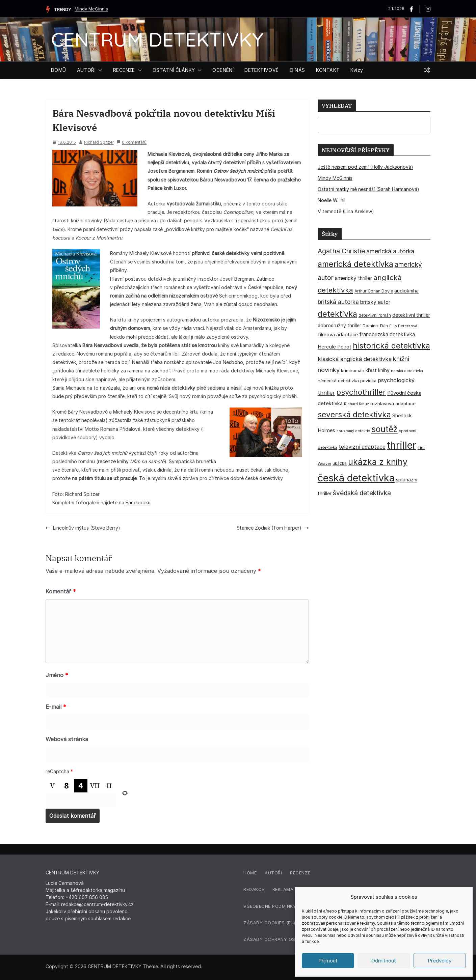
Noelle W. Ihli (332, 200)
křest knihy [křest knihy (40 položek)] (378, 370)
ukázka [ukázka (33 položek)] (340, 463)
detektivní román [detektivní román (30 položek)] (375, 315)
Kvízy (357, 70)
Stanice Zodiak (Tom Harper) (273, 528)
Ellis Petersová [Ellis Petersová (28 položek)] (403, 326)
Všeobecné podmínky (270, 906)
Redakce (254, 889)
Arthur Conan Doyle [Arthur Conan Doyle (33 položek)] (374, 291)
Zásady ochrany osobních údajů (287, 939)
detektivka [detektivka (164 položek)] (337, 314)
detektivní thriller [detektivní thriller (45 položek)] (411, 315)
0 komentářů (131, 142)
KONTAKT (328, 70)
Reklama (283, 889)
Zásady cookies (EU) (269, 923)
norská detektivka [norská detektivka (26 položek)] (407, 371)
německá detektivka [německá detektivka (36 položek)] (338, 381)
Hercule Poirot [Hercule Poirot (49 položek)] (335, 347)
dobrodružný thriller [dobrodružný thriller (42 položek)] (339, 326)
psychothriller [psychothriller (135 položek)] (361, 392)
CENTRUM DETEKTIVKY (157, 39)
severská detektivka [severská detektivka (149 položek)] (354, 414)
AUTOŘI (86, 70)
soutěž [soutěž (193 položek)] (385, 429)
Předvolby (440, 961)
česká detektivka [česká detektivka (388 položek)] (356, 478)
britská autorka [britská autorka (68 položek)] (338, 302)
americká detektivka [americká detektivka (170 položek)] (355, 264)
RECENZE (124, 70)
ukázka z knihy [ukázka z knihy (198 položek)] (378, 462)
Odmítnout (384, 961)
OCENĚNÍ (223, 70)
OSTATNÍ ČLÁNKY (174, 70)
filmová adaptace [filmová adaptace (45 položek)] (338, 334)
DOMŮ (59, 70)
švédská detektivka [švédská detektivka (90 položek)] (362, 493)
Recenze (300, 873)
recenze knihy (131, 461)
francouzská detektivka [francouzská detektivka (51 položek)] (387, 334)
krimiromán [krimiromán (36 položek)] (353, 370)
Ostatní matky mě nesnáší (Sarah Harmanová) (368, 189)
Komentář (61, 591)
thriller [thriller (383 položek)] (402, 445)
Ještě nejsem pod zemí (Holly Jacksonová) (365, 167)
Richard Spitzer (99, 142)
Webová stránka (67, 739)
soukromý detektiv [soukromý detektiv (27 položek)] (353, 431)
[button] (99, 70)
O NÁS (297, 70)
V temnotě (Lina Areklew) (346, 211)
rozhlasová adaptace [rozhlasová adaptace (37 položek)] (393, 403)
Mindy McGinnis (91, 9)
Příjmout (328, 961)
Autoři (273, 873)
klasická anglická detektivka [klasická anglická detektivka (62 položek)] (355, 359)
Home (250, 873)
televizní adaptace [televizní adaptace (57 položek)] (362, 447)
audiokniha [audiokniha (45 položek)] (406, 291)
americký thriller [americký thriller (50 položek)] (353, 278)
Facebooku (138, 502)
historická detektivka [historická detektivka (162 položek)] (391, 346)
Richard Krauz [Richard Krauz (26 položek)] (356, 404)
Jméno (57, 675)
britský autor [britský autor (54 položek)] (375, 302)
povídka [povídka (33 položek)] (368, 381)
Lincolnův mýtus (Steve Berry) (83, 528)
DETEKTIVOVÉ (261, 70)
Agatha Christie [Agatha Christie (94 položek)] (341, 251)
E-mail (56, 707)
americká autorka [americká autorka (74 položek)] (390, 251)
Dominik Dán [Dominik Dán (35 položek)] (375, 326)
